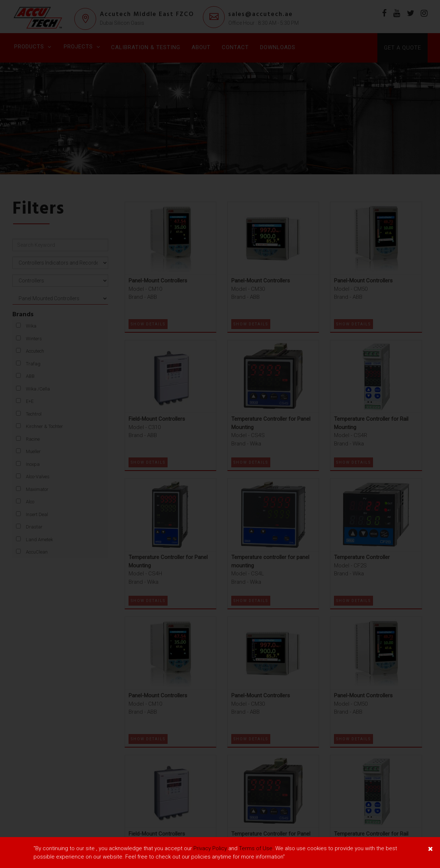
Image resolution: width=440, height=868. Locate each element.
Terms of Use (256, 848)
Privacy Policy (210, 848)
